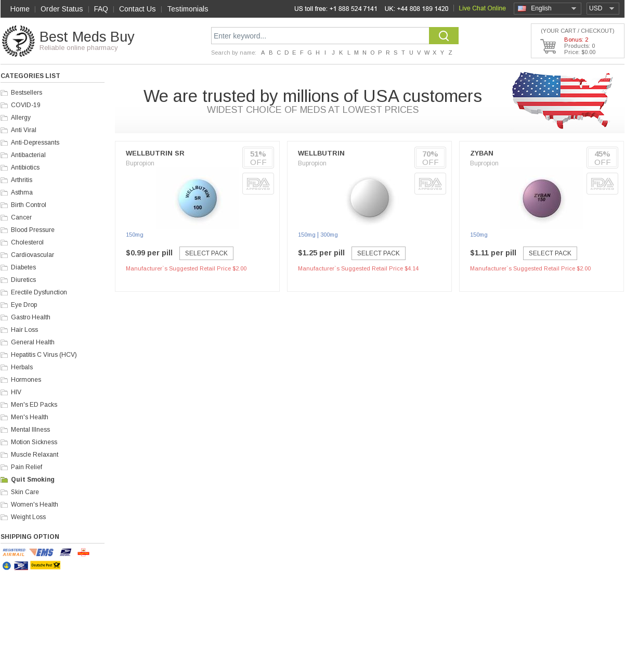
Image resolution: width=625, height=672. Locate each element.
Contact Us (138, 9)
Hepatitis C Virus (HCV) (44, 355)
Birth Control (29, 205)
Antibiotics (25, 167)
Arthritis (22, 180)
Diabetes (23, 267)
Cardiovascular (32, 255)
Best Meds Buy (87, 37)
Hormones (26, 380)
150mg (135, 235)
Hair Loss (24, 330)
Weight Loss (28, 517)
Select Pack (206, 253)
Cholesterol (27, 242)
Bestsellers (27, 93)
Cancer (21, 217)
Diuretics (23, 280)
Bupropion (140, 163)
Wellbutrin (321, 153)
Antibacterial (28, 155)
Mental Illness (30, 430)
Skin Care (25, 492)
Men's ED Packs (34, 405)
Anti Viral (24, 130)
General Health (33, 342)
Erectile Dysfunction (39, 292)
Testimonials (188, 9)
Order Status (62, 9)
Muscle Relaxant (35, 455)
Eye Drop (24, 305)
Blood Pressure (33, 230)
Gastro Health (31, 317)
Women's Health (35, 505)
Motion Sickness (34, 442)
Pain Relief (27, 467)
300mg (329, 235)
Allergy (21, 118)
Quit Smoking (33, 480)
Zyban (482, 153)
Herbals (22, 367)
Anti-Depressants (35, 143)
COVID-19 (26, 105)
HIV (16, 392)
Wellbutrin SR (155, 153)
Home (20, 9)
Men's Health (30, 417)
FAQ (101, 9)
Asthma (22, 192)
